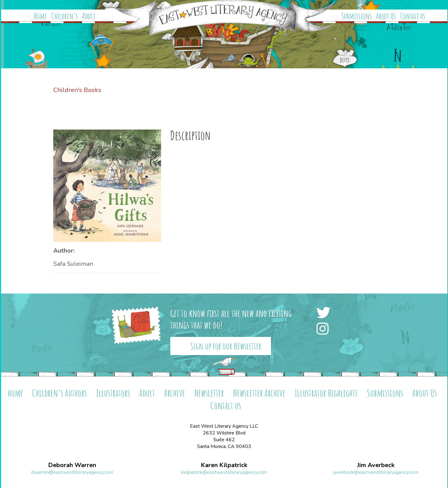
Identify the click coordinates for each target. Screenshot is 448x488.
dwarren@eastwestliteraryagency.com (72, 472)
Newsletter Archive (259, 393)
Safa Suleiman (73, 264)
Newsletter (209, 393)
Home (41, 16)
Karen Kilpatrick (224, 465)
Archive (175, 393)
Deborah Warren (72, 465)
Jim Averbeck (376, 465)
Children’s (65, 16)
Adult (89, 16)
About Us (386, 16)
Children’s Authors (60, 393)
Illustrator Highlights (326, 393)
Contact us (413, 16)
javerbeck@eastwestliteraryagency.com (376, 472)
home (15, 393)
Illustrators (113, 393)
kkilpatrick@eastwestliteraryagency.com (224, 472)
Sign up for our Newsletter (226, 346)
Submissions (357, 16)
